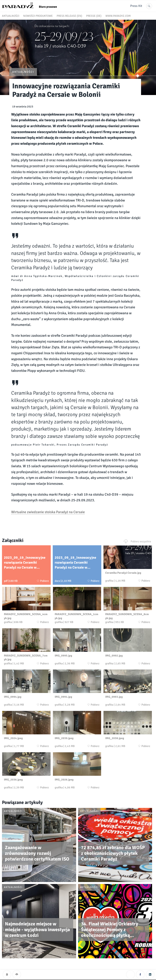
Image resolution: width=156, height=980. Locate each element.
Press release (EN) (69, 16)
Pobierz (43, 581)
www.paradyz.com (118, 16)
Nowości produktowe (38, 16)
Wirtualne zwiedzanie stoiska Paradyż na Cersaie (48, 512)
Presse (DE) (94, 16)
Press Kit (136, 6)
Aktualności (11, 16)
